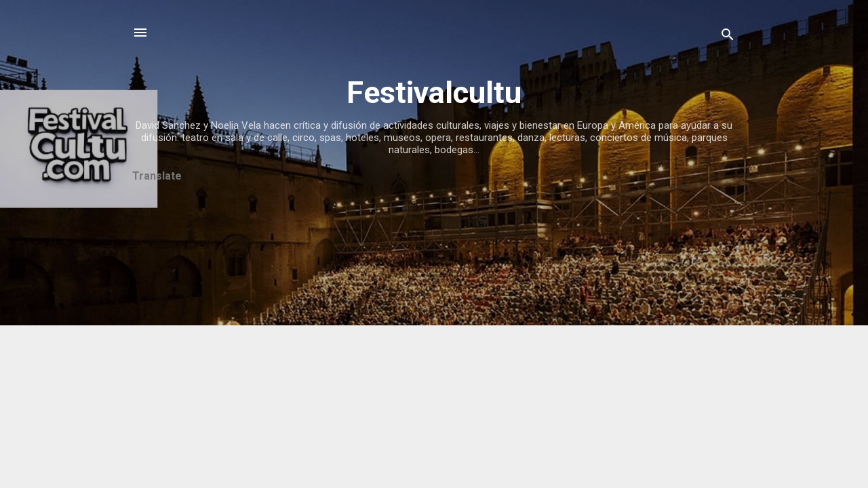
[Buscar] (728, 37)
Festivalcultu (434, 93)
